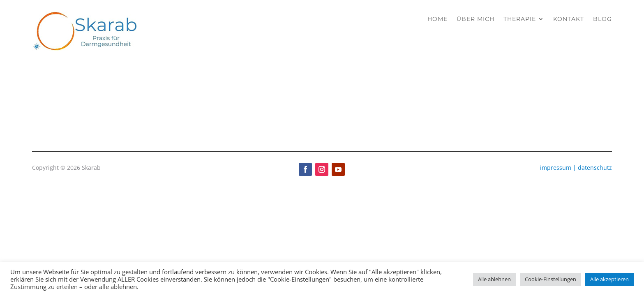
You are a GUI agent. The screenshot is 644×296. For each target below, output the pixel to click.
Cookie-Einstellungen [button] (551, 279)
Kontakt (569, 19)
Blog (602, 19)
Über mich (475, 19)
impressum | (559, 168)
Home (437, 19)
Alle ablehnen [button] (494, 279)
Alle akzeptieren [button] (609, 279)
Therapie (520, 19)
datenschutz (595, 168)
